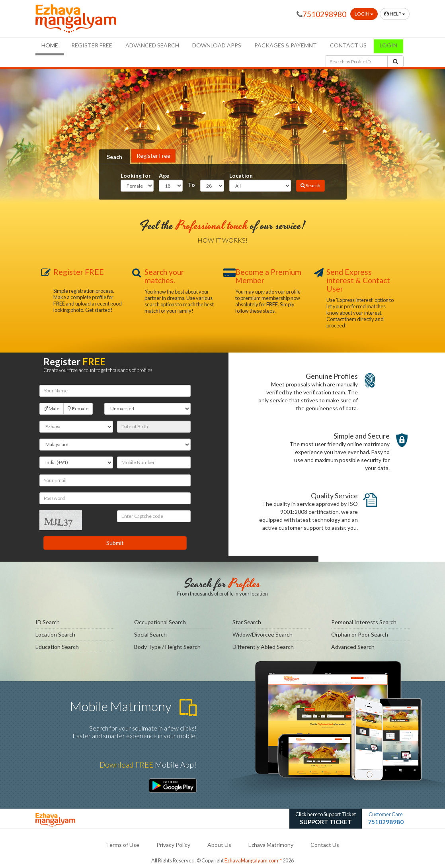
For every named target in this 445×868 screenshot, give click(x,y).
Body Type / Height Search (167, 647)
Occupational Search (160, 622)
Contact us (348, 45)
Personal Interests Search (364, 622)
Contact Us (325, 845)
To (191, 185)
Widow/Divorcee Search (263, 634)
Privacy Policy (173, 845)
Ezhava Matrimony (271, 845)
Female (78, 409)
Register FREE (92, 45)
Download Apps (217, 45)
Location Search (55, 634)
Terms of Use (123, 845)
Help (395, 14)
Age (164, 175)
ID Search (48, 622)
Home (53, 45)
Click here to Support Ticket (326, 819)
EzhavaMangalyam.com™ (253, 860)
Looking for (136, 175)
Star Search (247, 622)
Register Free (153, 156)
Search (310, 185)
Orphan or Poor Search (360, 634)
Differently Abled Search (263, 647)
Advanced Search (152, 45)
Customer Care (386, 819)
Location (241, 175)
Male (52, 409)
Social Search (150, 634)
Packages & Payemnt (286, 45)
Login (364, 14)
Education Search (57, 647)
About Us (219, 845)
